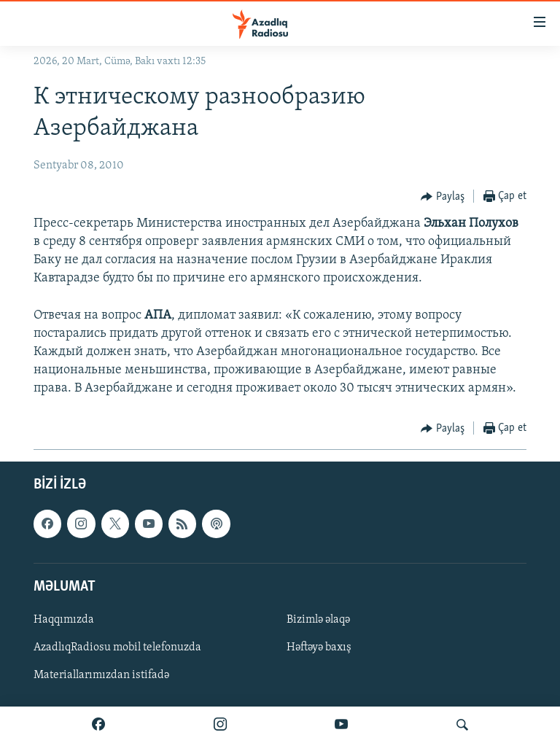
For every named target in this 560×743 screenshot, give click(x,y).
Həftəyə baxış (319, 647)
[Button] (443, 197)
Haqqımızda (64, 620)
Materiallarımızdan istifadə (101, 675)
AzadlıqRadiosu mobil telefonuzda (117, 647)
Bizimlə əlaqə (318, 620)
